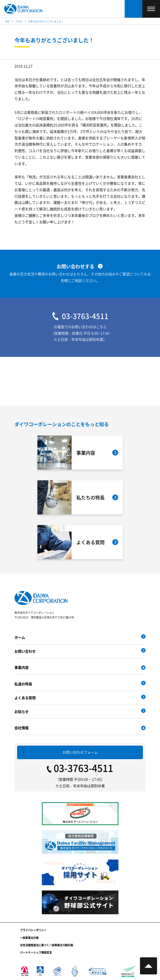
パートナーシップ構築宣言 (36, 952)
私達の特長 (23, 684)
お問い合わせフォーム (80, 752)
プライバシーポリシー (33, 930)
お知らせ (22, 712)
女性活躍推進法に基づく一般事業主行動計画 (47, 945)
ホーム (20, 637)
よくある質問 (25, 698)
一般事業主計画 (29, 938)
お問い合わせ (25, 651)
